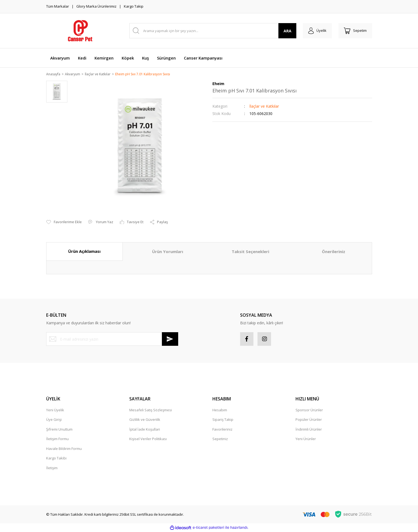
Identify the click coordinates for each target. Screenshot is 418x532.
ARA (287, 31)
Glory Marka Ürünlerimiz (96, 6)
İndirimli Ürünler (309, 430)
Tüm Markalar (58, 6)
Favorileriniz (222, 430)
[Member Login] (317, 31)
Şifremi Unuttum (59, 430)
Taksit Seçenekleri (250, 252)
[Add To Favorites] (64, 223)
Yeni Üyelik (55, 410)
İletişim (52, 468)
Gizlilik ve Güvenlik (145, 420)
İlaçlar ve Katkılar (264, 107)
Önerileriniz (334, 252)
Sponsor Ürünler (309, 410)
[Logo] (80, 31)
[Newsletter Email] (112, 340)
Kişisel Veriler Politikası (148, 439)
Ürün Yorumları (168, 252)
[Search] (213, 31)
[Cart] (355, 31)
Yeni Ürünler (306, 439)
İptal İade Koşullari (145, 430)
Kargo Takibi (56, 459)
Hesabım (220, 410)
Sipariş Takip (223, 420)
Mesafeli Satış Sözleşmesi (151, 410)
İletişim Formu (57, 439)
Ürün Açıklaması (84, 252)
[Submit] (170, 340)
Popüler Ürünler (309, 420)
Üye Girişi (54, 420)
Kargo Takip (134, 6)
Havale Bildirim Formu (64, 449)
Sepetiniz (220, 439)
